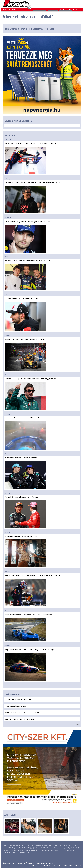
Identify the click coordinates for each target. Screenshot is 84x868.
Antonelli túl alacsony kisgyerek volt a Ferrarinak (26, 512)
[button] (80, 9)
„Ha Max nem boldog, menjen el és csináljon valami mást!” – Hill (28, 237)
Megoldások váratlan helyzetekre (17, 706)
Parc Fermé (10, 135)
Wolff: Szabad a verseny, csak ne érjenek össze (26, 473)
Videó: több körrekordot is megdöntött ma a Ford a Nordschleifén (28, 627)
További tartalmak (13, 694)
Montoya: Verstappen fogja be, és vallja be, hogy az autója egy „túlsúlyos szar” (33, 590)
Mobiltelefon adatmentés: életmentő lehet (20, 719)
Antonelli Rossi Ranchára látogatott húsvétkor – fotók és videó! (27, 275)
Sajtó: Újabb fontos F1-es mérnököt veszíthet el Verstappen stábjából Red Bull (33, 158)
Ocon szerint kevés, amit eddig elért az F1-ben (26, 314)
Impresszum (35, 865)
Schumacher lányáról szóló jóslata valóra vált (26, 551)
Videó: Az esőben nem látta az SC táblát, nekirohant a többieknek (28, 433)
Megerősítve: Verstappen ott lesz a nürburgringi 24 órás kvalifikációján (30, 665)
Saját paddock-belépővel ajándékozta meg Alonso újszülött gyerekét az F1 (31, 394)
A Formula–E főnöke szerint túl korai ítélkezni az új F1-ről (26, 354)
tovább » (77, 685)
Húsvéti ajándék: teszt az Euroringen (18, 699)
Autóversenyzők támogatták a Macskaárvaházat (22, 713)
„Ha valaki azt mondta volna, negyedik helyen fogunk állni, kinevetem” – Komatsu (34, 197)
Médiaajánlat (46, 865)
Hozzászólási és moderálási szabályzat (66, 865)
